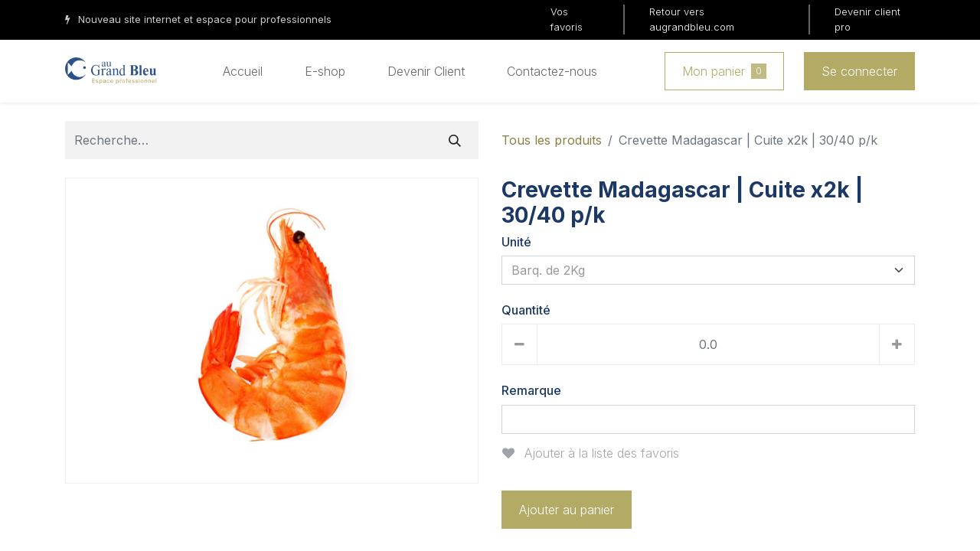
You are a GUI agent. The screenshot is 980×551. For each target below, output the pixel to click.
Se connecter (859, 71)
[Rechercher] (455, 140)
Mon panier (724, 71)
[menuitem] (243, 71)
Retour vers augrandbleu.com (692, 19)
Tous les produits (552, 140)
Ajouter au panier (567, 510)
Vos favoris (567, 19)
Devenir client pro (867, 19)
